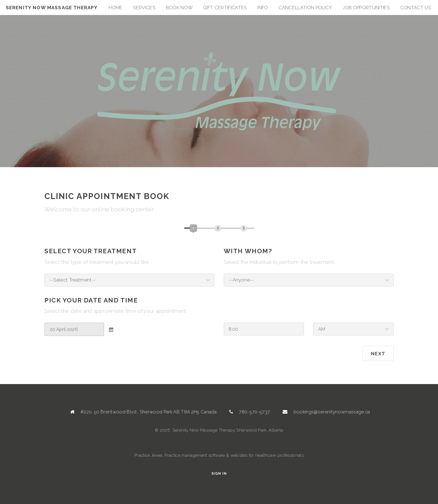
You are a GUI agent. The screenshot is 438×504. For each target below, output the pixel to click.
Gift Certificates (225, 8)
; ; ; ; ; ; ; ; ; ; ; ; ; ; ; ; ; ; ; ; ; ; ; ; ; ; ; (129, 280)
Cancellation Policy (305, 8)
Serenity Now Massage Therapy (52, 8)
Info (263, 8)
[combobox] (74, 329)
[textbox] (74, 329)
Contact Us (416, 8)
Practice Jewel (148, 455)
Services (144, 8)
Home (116, 8)
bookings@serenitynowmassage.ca (332, 412)
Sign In (219, 474)
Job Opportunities (366, 8)
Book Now (179, 8)
